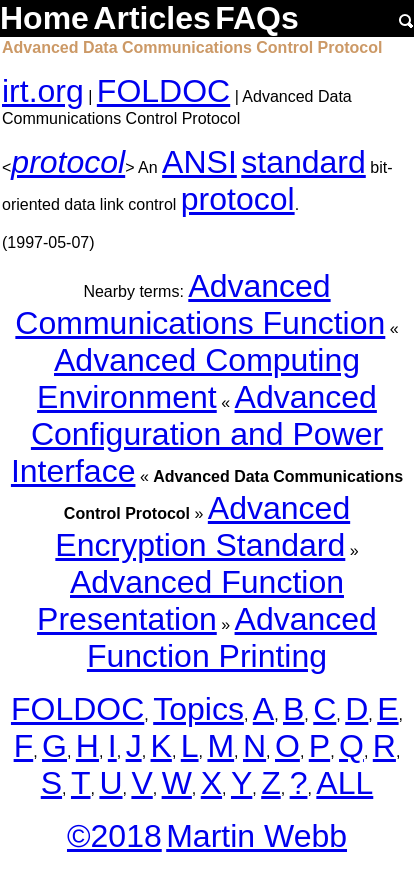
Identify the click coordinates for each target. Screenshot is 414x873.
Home (44, 18)
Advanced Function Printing (232, 637)
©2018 (114, 836)
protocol (68, 162)
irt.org (43, 91)
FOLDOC (163, 91)
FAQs (257, 18)
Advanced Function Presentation (190, 600)
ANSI (199, 162)
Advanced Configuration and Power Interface (197, 434)
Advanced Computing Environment (198, 378)
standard (303, 162)
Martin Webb (256, 836)
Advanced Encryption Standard (202, 526)
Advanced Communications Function (200, 304)
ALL (344, 783)
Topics (198, 709)
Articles (151, 18)
